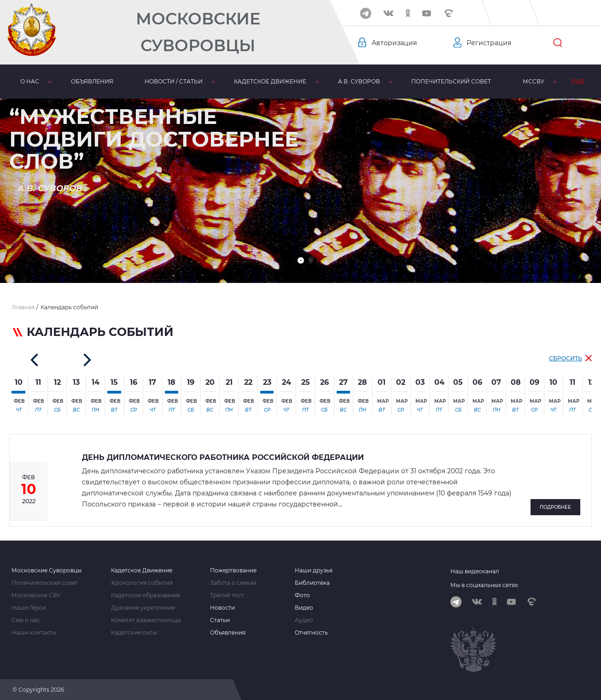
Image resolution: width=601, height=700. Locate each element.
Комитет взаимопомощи (146, 620)
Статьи (220, 620)
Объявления (79, 81)
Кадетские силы (134, 633)
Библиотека (533, 81)
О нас (26, 81)
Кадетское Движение (142, 571)
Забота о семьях (233, 583)
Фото (302, 595)
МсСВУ (478, 81)
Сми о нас (26, 620)
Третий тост (227, 595)
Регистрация (489, 43)
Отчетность (311, 633)
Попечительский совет (405, 81)
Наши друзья (314, 571)
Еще (583, 81)
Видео (304, 608)
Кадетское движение (241, 81)
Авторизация (394, 43)
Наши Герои (29, 608)
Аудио (304, 620)
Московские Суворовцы (201, 32)
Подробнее (555, 507)
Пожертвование (233, 571)
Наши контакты (34, 633)
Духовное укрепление (143, 608)
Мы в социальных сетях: (485, 585)
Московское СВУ (36, 595)
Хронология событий (142, 583)
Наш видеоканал (475, 571)
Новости (222, 608)
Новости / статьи (152, 81)
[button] (301, 260)
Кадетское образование (146, 595)
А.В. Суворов (321, 81)
